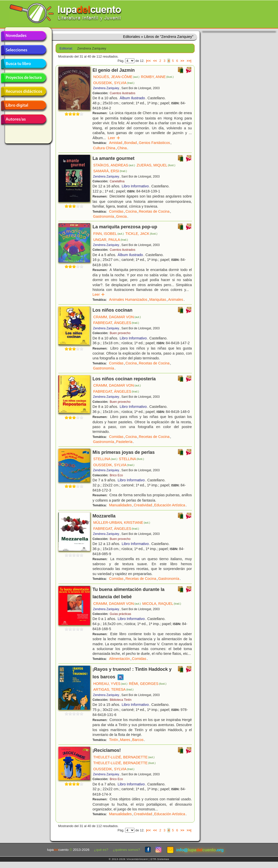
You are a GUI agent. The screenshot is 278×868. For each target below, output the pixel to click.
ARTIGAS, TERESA (113, 689)
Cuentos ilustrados (122, 93)
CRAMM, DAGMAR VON (117, 317)
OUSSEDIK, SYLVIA (114, 83)
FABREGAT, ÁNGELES (116, 323)
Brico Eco (116, 475)
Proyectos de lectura (24, 78)
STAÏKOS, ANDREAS (114, 165)
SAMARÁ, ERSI (110, 171)
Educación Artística (170, 505)
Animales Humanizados (128, 300)
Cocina (131, 211)
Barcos (138, 740)
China (122, 148)
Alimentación (120, 659)
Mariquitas (158, 300)
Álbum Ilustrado (132, 98)
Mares (125, 740)
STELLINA (105, 459)
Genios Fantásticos (154, 143)
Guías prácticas (120, 614)
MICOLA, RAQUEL (162, 604)
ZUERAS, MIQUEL (156, 165)
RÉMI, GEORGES (148, 684)
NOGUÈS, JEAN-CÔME (116, 77)
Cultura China (104, 148)
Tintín (114, 740)
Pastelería (124, 442)
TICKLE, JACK (141, 234)
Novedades (24, 36)
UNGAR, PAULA (111, 240)
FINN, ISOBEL (109, 234)
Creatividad (143, 505)
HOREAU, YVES (110, 684)
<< (155, 61)
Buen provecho (120, 333)
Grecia (121, 216)
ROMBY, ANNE (157, 77)
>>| (189, 61)
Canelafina (117, 181)
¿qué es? (101, 850)
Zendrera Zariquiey (106, 88)
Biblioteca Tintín (121, 700)
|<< (148, 61)
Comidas (116, 211)
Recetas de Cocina (154, 211)
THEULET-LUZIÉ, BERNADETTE (124, 757)
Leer (114, 138)
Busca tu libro (24, 64)
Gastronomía (103, 216)
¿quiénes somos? (126, 850)
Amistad (116, 143)
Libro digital (24, 106)
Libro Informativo (135, 186)
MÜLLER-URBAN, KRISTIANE (122, 523)
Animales (176, 300)
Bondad (131, 143)
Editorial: (66, 48)
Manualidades (121, 505)
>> (182, 61)
